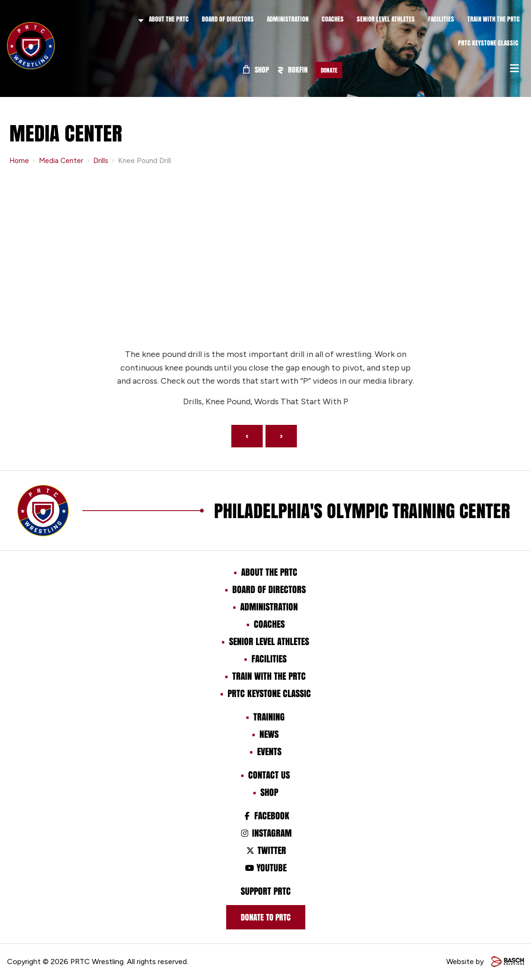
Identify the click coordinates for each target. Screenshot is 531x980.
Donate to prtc (266, 917)
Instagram (265, 833)
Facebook (265, 816)
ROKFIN (293, 70)
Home (19, 161)
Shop (256, 70)
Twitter (265, 850)
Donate (329, 70)
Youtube (265, 868)
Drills (101, 161)
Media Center (61, 161)
